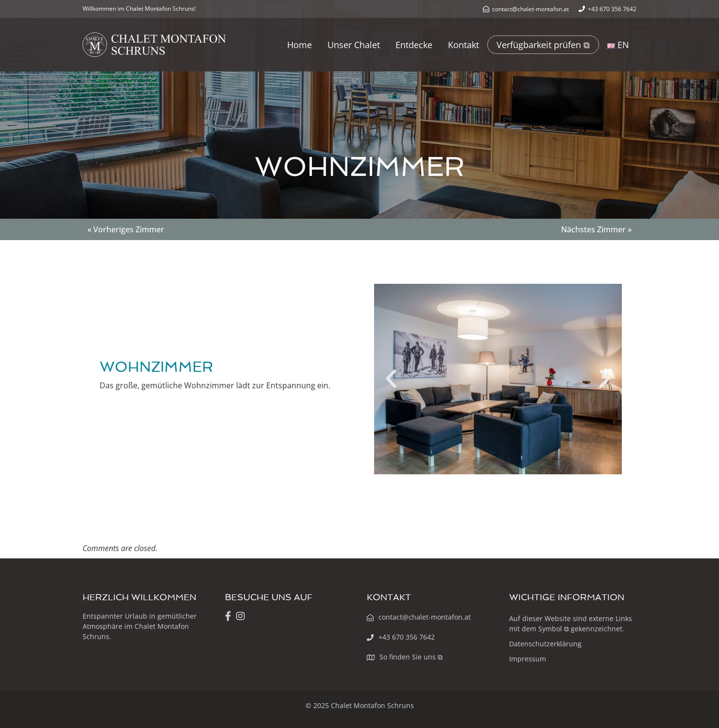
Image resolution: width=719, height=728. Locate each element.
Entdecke (414, 45)
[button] (391, 379)
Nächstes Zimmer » (596, 229)
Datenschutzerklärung (545, 644)
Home (300, 45)
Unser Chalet (354, 45)
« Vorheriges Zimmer (126, 229)
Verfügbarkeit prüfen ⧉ (543, 45)
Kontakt (463, 45)
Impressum (528, 659)
